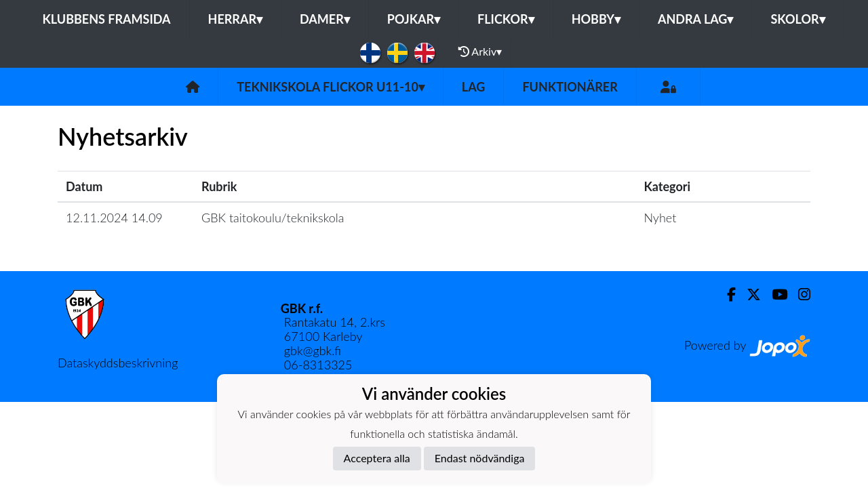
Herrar (235, 19)
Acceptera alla (377, 458)
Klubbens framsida (106, 19)
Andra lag (695, 19)
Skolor (797, 19)
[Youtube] (774, 294)
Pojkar (414, 19)
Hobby (596, 19)
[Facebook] (726, 294)
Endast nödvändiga (480, 458)
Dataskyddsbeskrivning (118, 363)
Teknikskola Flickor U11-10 (331, 87)
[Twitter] (748, 294)
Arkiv (480, 52)
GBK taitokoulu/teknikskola (273, 218)
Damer (325, 19)
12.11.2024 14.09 (114, 218)
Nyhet (660, 218)
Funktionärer (570, 87)
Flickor (506, 19)
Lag (474, 87)
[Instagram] (799, 294)
